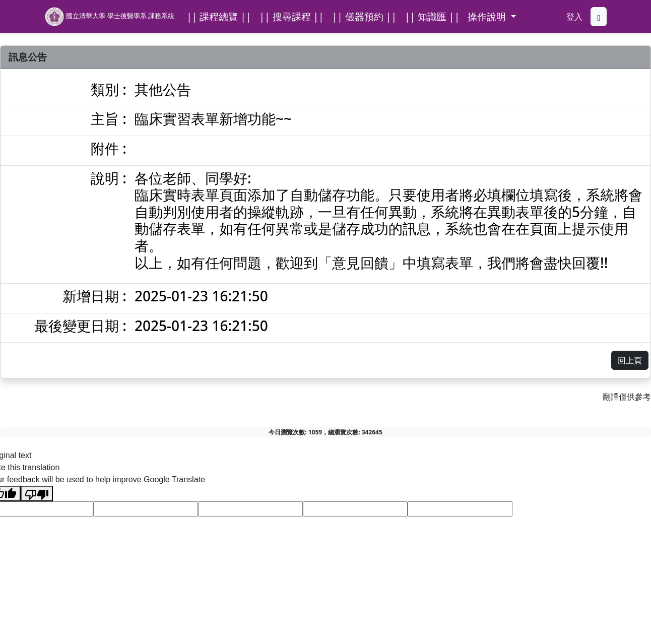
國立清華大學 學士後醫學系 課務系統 (109, 17)
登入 (574, 17)
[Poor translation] (37, 494)
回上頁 (630, 360)
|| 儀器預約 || (364, 16)
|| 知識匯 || (432, 16)
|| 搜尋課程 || (291, 16)
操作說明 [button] (488, 16)
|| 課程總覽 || (219, 16)
